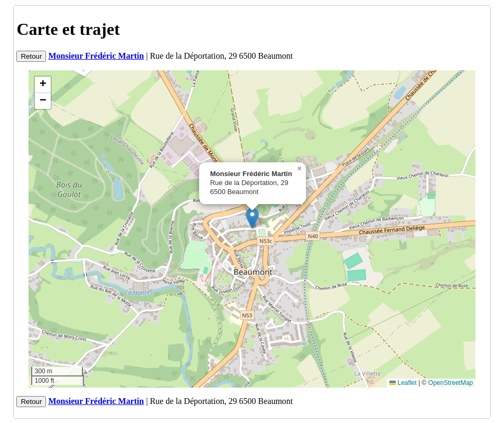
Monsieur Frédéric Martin (96, 56)
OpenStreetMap (451, 383)
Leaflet (403, 383)
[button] (252, 218)
